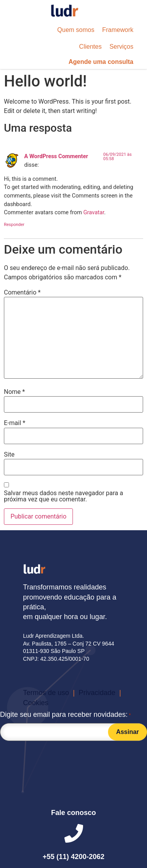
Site (9, 455)
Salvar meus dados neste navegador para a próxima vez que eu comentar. (64, 496)
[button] (76, 30)
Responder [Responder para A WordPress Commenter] (14, 225)
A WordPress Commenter (56, 156)
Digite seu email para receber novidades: (66, 715)
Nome (14, 392)
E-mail (15, 423)
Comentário (22, 293)
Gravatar (94, 213)
